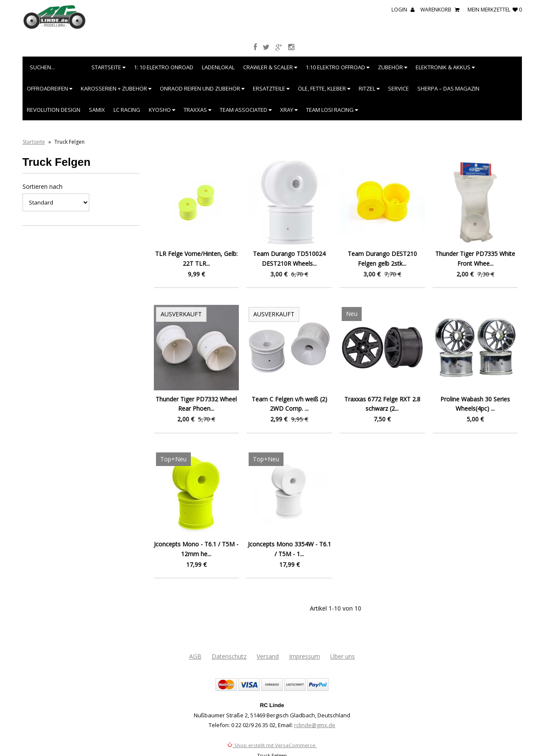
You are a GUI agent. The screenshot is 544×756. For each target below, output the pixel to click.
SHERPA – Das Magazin (448, 88)
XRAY (289, 110)
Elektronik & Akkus (445, 67)
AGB (195, 656)
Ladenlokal (218, 67)
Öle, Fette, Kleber (324, 88)
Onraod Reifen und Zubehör (202, 88)
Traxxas (197, 110)
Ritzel (369, 88)
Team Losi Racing (332, 110)
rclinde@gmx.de (315, 725)
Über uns (343, 656)
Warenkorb (440, 10)
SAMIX (97, 110)
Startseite (108, 67)
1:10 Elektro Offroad (337, 67)
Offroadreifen (50, 88)
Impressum (305, 656)
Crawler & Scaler (270, 67)
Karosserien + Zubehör (116, 88)
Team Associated (246, 110)
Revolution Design (54, 110)
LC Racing (127, 110)
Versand (268, 656)
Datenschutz (229, 656)
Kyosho (162, 110)
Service (398, 88)
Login (403, 10)
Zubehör (392, 67)
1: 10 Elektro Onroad (164, 67)
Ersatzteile (271, 88)
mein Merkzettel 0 (495, 10)
